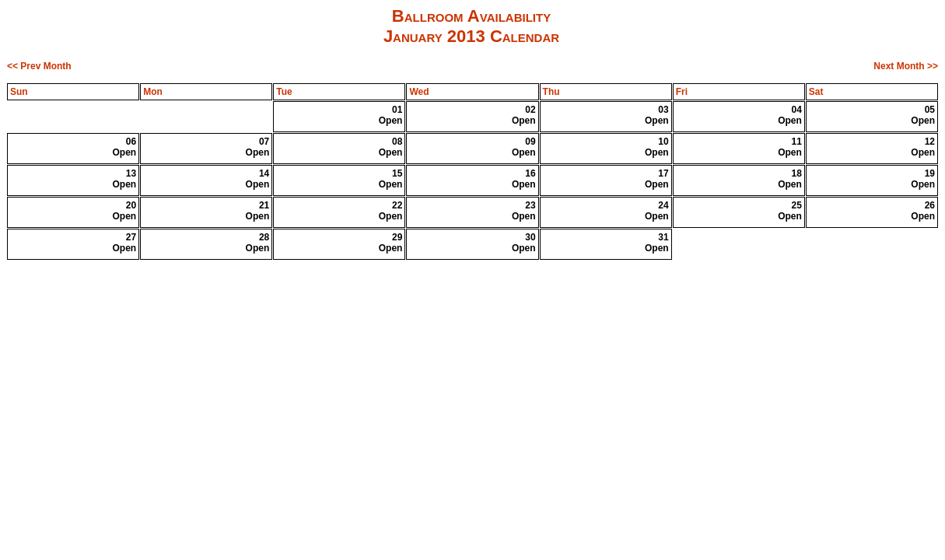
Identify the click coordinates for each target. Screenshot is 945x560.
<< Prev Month (39, 66)
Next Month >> (906, 66)
